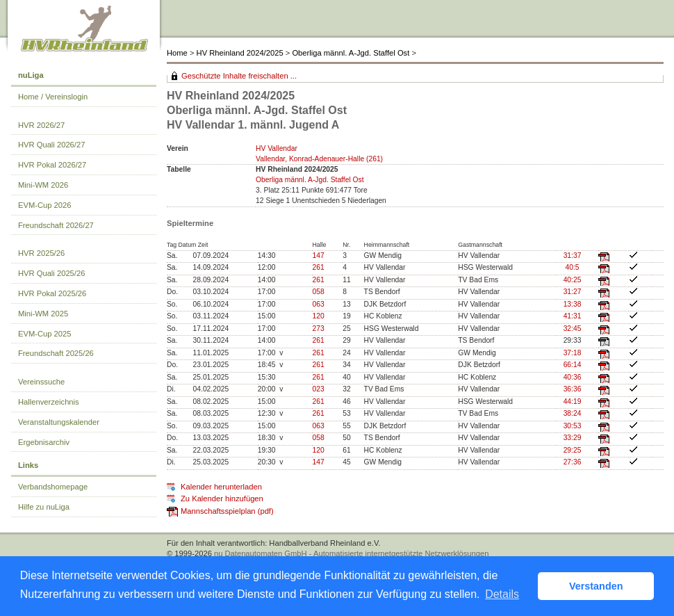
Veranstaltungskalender (59, 422)
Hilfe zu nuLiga (44, 507)
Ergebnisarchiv (44, 442)
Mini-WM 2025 (43, 314)
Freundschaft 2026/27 (56, 225)
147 (318, 256)
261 (318, 267)
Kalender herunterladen (221, 487)
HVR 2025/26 (41, 253)
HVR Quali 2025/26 (51, 273)
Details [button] (502, 594)
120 (318, 316)
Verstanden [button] (596, 586)
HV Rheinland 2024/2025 (240, 53)
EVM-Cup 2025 (45, 334)
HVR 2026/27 (41, 125)
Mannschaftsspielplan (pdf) (227, 511)
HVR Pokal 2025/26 (52, 293)
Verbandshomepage (53, 487)
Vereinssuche (41, 382)
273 (318, 329)
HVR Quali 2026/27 (51, 145)
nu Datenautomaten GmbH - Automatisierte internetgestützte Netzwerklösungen (352, 553)
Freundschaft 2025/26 (56, 353)
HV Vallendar (277, 148)
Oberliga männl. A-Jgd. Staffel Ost (351, 53)
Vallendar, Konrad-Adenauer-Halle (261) (319, 159)
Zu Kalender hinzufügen (222, 499)
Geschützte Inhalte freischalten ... (239, 76)
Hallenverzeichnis (49, 402)
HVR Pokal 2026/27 (52, 165)
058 (318, 292)
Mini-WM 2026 (43, 185)
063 (318, 304)
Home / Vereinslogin (53, 97)
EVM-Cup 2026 (45, 205)
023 (318, 389)
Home (177, 53)
